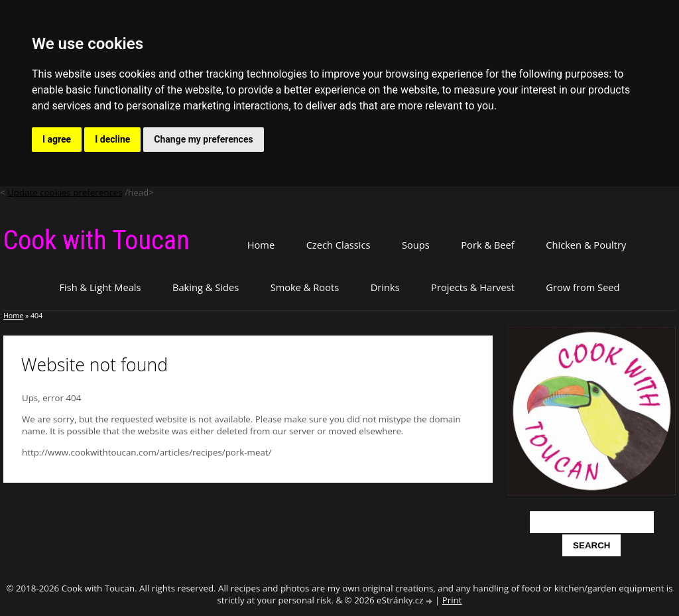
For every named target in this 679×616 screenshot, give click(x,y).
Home (261, 245)
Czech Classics (339, 245)
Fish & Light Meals (100, 287)
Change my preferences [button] (203, 139)
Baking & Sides (206, 287)
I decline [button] (112, 139)
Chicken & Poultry (586, 245)
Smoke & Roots (305, 287)
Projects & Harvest (473, 287)
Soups (416, 245)
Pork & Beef (487, 245)
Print (452, 600)
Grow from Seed (583, 287)
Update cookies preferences (65, 192)
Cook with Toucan (96, 240)
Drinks (385, 287)
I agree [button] (57, 139)
